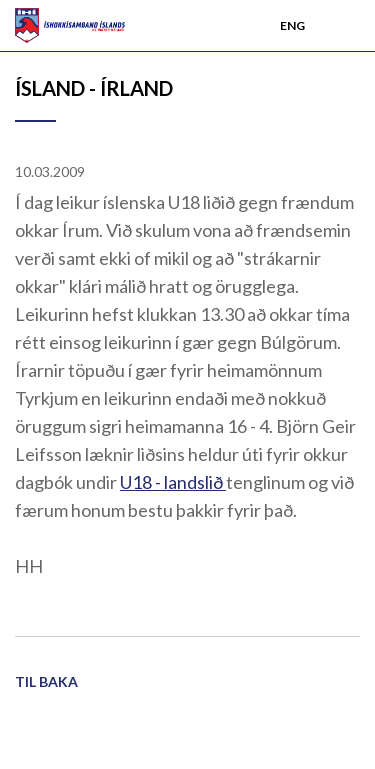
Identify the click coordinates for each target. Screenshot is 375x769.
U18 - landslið (173, 482)
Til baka (46, 681)
